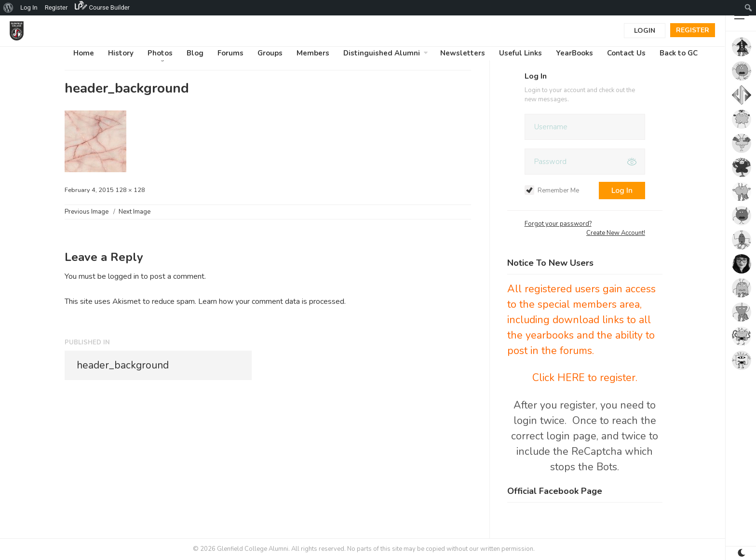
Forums (230, 53)
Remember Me (552, 191)
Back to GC (679, 53)
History (121, 53)
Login (645, 31)
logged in (123, 276)
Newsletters (463, 53)
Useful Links (520, 53)
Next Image (135, 212)
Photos (160, 53)
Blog (195, 53)
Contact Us (626, 53)
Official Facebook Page (555, 491)
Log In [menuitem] (29, 7)
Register (693, 30)
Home (84, 53)
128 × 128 (130, 190)
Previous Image (87, 212)
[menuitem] (8, 8)
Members (313, 53)
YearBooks (574, 53)
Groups (270, 53)
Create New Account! (616, 233)
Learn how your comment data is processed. (272, 301)
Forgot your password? (558, 224)
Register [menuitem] (56, 7)
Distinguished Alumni (382, 53)
